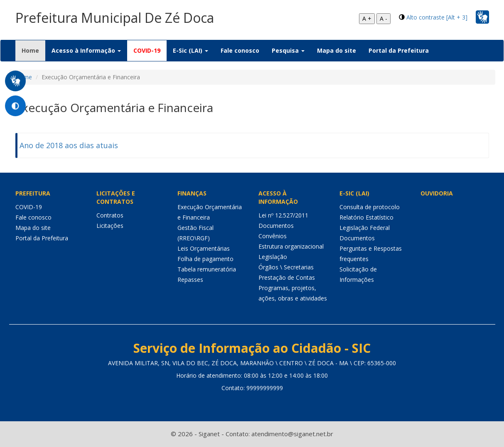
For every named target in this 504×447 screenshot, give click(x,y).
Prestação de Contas (287, 277)
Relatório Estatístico (366, 217)
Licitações (110, 226)
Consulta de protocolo (370, 207)
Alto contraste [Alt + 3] (437, 17)
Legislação (273, 257)
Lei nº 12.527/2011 (283, 215)
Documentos (276, 226)
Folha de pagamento (205, 259)
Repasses (190, 280)
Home (33, 50)
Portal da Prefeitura (399, 50)
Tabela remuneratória (207, 269)
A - (384, 18)
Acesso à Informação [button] (86, 50)
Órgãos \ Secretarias (286, 267)
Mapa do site (337, 50)
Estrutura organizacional (291, 246)
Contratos (110, 215)
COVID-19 (147, 50)
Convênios (273, 236)
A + (367, 18)
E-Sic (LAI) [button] (191, 50)
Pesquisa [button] (288, 50)
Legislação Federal (365, 228)
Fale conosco (240, 50)
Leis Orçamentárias (204, 248)
